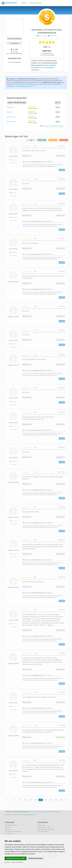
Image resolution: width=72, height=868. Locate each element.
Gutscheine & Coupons (11, 825)
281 (66, 800)
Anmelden (8, 827)
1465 (31, 140)
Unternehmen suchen (35, 3)
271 (15, 800)
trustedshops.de (12, 122)
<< (7, 800)
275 (36, 800)
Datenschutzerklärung (17, 862)
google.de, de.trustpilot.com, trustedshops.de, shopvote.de (44, 68)
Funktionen (24, 3)
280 (61, 800)
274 (31, 800)
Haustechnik (52, 36)
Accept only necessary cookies (16, 858)
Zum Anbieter (14, 43)
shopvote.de (11, 107)
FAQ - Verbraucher (10, 834)
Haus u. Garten (42, 36)
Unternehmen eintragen (44, 827)
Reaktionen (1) (27, 156)
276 (41, 800)
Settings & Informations (36, 858)
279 (56, 800)
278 (51, 800)
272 (20, 800)
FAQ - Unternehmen (43, 831)
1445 (42, 140)
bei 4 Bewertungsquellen (47, 55)
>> (39, 802)
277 (46, 800)
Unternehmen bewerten (14, 39)
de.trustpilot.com (12, 117)
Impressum (8, 862)
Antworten (62, 170)
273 (25, 800)
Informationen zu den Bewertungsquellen (52, 126)
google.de (10, 112)
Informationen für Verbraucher (13, 831)
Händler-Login (41, 825)
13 (53, 140)
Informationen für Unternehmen (46, 829)
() (61, 156)
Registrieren (8, 829)
